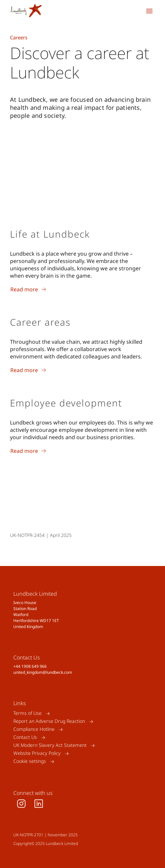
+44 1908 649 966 (30, 666)
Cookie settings (30, 761)
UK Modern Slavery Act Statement (50, 745)
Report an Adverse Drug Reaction (49, 721)
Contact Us (25, 737)
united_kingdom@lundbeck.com (43, 672)
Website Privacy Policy (37, 753)
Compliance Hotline (34, 729)
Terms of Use (27, 713)
